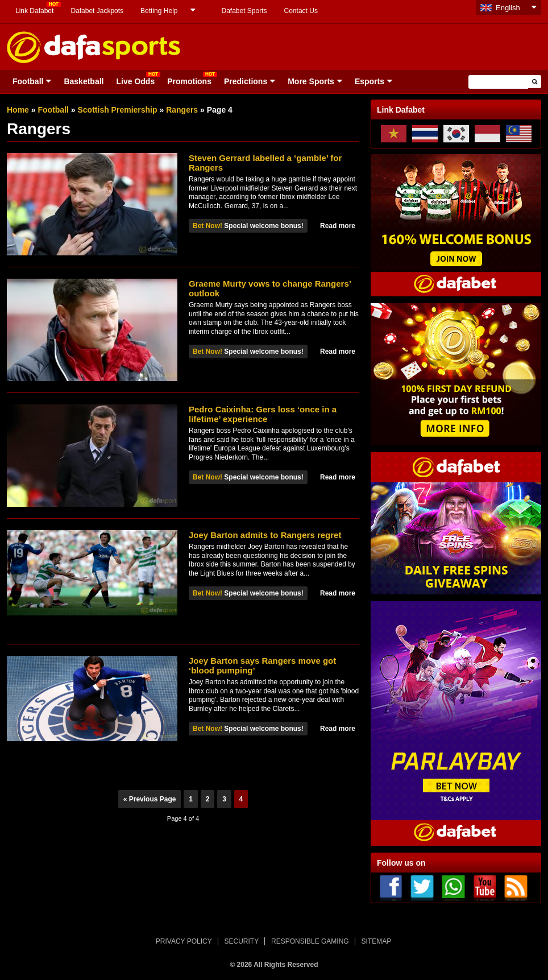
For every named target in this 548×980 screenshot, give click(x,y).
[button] (535, 82)
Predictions (246, 81)
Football (28, 81)
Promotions (189, 81)
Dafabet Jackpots (97, 11)
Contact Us (301, 11)
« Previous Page (150, 799)
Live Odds (135, 81)
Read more (338, 226)
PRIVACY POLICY (184, 941)
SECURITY (242, 941)
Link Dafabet (34, 11)
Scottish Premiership (118, 110)
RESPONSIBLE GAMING (310, 941)
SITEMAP (376, 941)
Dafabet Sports (244, 11)
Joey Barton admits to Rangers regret (265, 535)
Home (18, 110)
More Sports (311, 81)
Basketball (84, 81)
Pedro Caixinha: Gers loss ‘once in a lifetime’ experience (263, 414)
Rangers (182, 110)
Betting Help (159, 11)
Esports (370, 81)
